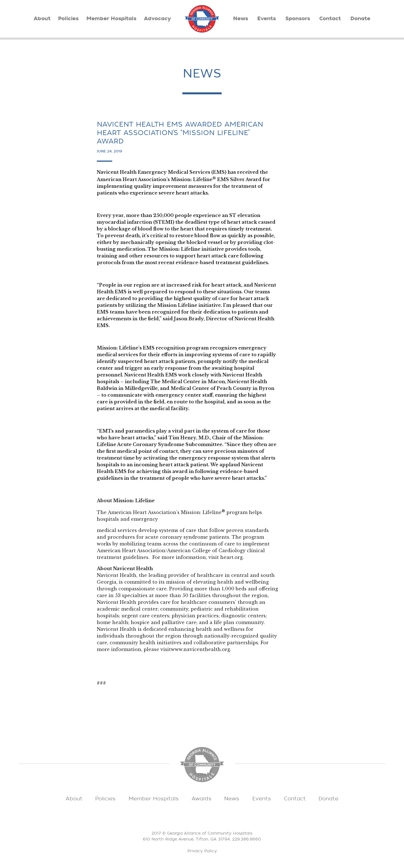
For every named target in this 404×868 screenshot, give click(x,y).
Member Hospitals (111, 19)
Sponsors (298, 19)
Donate (360, 19)
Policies (68, 19)
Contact (330, 19)
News (241, 19)
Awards (202, 799)
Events (267, 19)
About (42, 19)
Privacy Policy (202, 851)
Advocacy (157, 19)
